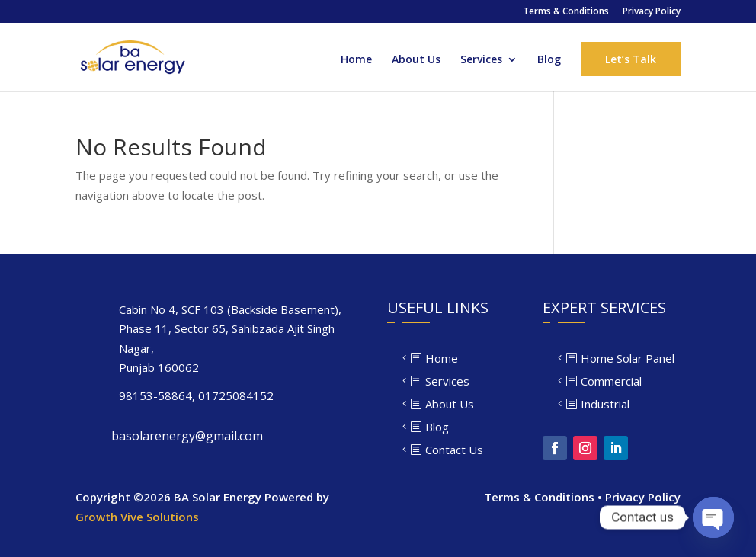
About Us (416, 60)
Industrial (605, 404)
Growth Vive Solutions (137, 517)
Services (481, 60)
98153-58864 (155, 395)
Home (356, 60)
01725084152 (236, 395)
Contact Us (454, 450)
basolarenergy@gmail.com (187, 436)
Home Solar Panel (628, 358)
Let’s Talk (631, 59)
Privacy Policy (652, 12)
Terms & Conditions (566, 12)
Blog (549, 60)
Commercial (611, 381)
